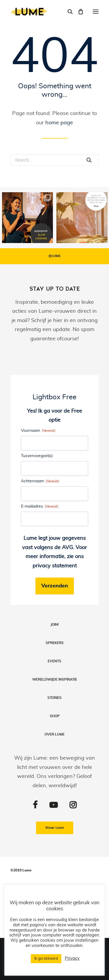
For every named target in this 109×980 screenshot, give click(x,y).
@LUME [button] (54, 256)
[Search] (67, 12)
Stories (54, 698)
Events (54, 661)
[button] (96, 12)
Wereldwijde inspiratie (55, 679)
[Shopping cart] (78, 12)
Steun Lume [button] (54, 828)
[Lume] (30, 12)
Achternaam (40, 481)
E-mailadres (40, 507)
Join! (55, 625)
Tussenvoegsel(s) (37, 456)
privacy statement (55, 566)
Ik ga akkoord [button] (46, 959)
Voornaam (38, 431)
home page (59, 123)
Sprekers (55, 643)
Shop (55, 716)
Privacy (72, 958)
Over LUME (54, 734)
